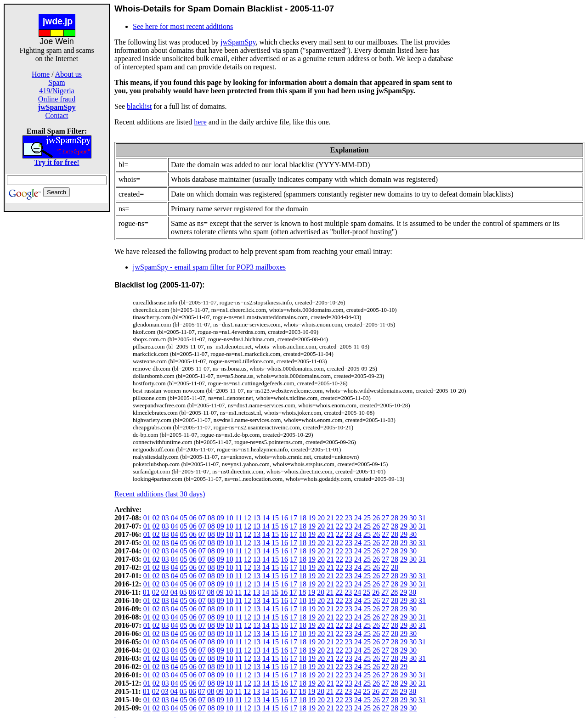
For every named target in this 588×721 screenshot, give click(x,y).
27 (385, 518)
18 (303, 518)
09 (220, 518)
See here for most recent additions (183, 26)
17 (294, 518)
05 (184, 518)
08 (211, 518)
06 (193, 518)
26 (376, 518)
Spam (57, 82)
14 (266, 518)
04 (175, 518)
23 (349, 518)
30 (413, 518)
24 (358, 518)
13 (257, 518)
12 (248, 518)
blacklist (139, 106)
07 (202, 518)
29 (404, 518)
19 (312, 518)
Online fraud (57, 99)
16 (284, 518)
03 (165, 518)
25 (367, 518)
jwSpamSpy (238, 42)
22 (339, 518)
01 (147, 518)
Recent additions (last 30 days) (160, 494)
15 (275, 518)
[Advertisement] (57, 350)
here (200, 122)
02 (156, 518)
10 (230, 518)
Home (41, 74)
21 (330, 518)
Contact (57, 115)
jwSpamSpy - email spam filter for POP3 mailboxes (209, 267)
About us (68, 74)
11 (239, 518)
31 (422, 518)
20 (321, 518)
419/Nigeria (57, 91)
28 (395, 518)
